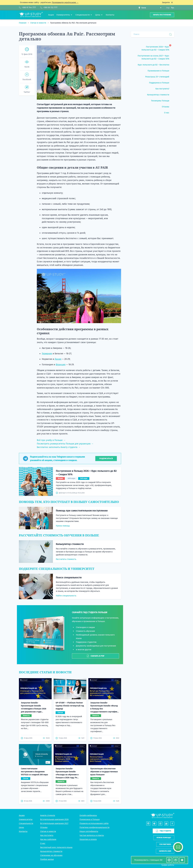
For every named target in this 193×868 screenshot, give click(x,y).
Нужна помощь (63, 526)
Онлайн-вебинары (88, 815)
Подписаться (106, 458)
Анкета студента (48, 815)
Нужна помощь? (164, 838)
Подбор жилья (47, 859)
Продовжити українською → (65, 2)
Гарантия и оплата (88, 839)
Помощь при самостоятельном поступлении (82, 511)
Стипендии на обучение (51, 855)
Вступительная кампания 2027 (54, 823)
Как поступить (47, 835)
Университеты (26, 819)
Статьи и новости (39, 23)
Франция (61, 365)
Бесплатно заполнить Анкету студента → (59, 447)
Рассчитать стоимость (66, 559)
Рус (173, 8)
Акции (22, 815)
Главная (23, 23)
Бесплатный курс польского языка (56, 847)
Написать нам (165, 851)
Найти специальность (66, 596)
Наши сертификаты (89, 831)
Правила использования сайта (94, 823)
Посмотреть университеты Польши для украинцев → (65, 444)
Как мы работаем (48, 839)
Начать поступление (162, 15)
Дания (58, 359)
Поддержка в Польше (90, 819)
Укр (168, 8)
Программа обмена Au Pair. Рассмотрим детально (73, 23)
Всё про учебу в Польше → (51, 440)
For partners (165, 844)
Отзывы (44, 827)
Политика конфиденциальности (95, 827)
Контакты (23, 831)
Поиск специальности (69, 577)
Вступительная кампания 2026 (54, 819)
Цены (21, 827)
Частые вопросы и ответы (92, 835)
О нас (43, 843)
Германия (47, 354)
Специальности (26, 823)
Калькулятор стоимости (70, 544)
